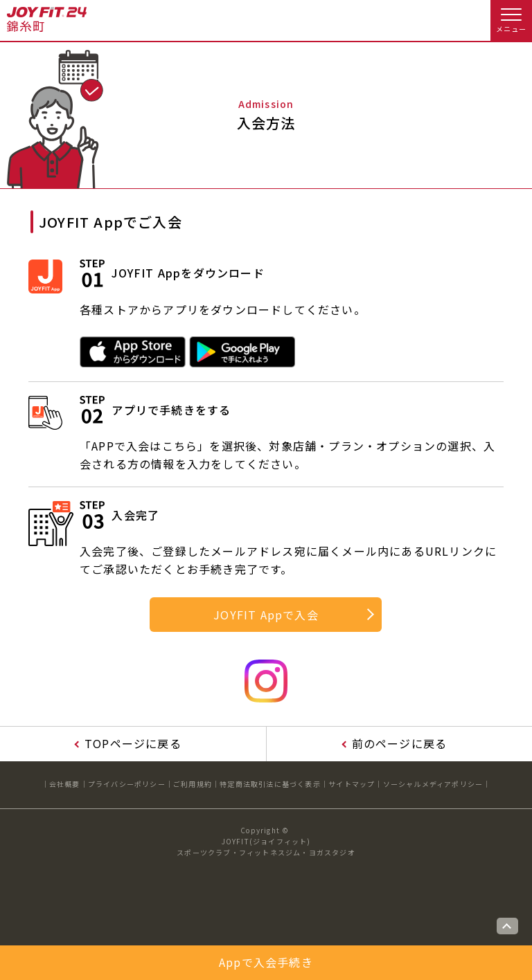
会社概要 (65, 784)
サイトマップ (352, 784)
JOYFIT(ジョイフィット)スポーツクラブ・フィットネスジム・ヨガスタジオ (266, 847)
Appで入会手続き (266, 962)
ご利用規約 (193, 784)
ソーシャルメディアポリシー (433, 784)
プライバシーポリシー (127, 784)
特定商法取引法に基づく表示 (270, 784)
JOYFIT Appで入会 (266, 615)
